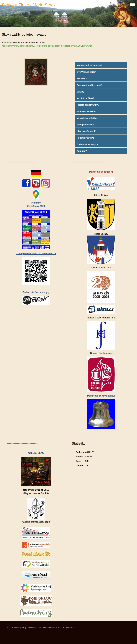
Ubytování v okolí (86, 131)
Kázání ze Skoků (85, 98)
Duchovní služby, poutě (89, 85)
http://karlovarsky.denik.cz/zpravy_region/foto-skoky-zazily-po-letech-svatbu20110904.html (47, 46)
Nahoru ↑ (70, 628)
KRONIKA (82, 79)
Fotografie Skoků (86, 125)
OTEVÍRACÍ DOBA (86, 72)
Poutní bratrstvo (85, 138)
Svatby (80, 92)
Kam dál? (82, 151)
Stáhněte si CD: (36, 453)
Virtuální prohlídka (87, 118)
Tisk (39, 628)
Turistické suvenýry (87, 144)
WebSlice (32, 628)
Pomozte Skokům (86, 111)
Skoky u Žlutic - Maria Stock (29, 5)
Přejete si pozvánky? (88, 105)
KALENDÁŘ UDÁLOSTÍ (89, 65)
